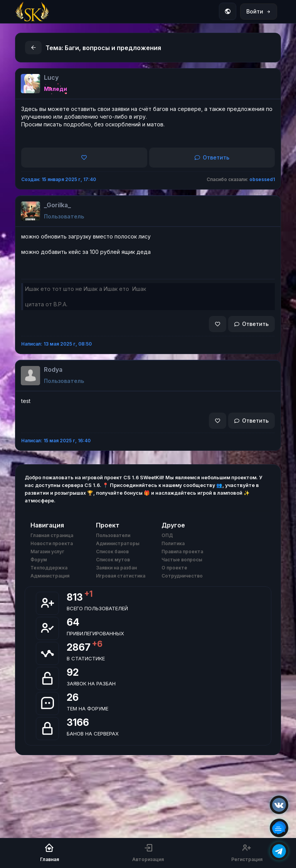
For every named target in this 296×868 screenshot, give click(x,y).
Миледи (55, 89)
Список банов (112, 552)
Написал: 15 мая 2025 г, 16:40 (56, 441)
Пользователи (113, 535)
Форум (39, 560)
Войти (259, 11)
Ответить (212, 157)
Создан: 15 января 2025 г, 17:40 (59, 179)
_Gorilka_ (57, 205)
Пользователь (64, 216)
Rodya (53, 369)
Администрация (50, 576)
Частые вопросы (182, 560)
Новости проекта (52, 543)
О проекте (174, 568)
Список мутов (113, 560)
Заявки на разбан (116, 568)
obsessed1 (262, 179)
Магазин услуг (47, 552)
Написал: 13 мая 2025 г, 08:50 (56, 344)
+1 (88, 594)
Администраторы (118, 543)
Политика (173, 543)
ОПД (167, 535)
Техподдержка (49, 568)
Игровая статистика (121, 576)
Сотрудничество (182, 576)
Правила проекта (182, 552)
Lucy (51, 77)
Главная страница (52, 535)
